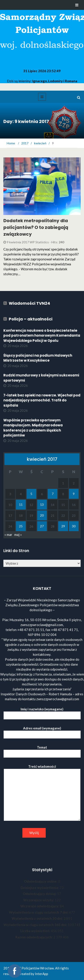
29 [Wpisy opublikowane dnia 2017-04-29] (63, 526)
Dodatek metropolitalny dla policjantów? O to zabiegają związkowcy (36, 227)
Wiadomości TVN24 (29, 303)
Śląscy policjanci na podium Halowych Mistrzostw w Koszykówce (38, 358)
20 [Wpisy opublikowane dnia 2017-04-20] (42, 515)
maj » (18, 535)
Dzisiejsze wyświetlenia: (40, 888)
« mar (8, 535)
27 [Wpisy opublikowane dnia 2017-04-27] (42, 526)
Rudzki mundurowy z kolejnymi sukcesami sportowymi (41, 378)
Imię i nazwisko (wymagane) (42, 712)
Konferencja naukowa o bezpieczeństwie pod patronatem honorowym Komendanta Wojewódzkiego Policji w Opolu (42, 336)
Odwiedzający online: (41, 881)
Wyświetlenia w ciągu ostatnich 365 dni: (36, 925)
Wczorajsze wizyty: (39, 900)
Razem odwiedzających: (34, 937)
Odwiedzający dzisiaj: (40, 894)
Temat (42, 751)
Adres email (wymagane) (42, 731)
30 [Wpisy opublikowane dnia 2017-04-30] (74, 526)
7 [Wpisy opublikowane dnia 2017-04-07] (53, 494)
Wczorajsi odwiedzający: (40, 906)
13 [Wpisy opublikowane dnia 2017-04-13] (42, 505)
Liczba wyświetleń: (36, 931)
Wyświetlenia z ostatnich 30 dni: (38, 918)
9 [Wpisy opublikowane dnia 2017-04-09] (74, 494)
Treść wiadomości (42, 793)
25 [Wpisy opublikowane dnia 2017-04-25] (21, 526)
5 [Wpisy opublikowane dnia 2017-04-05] (31, 494)
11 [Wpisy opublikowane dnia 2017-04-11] (21, 505)
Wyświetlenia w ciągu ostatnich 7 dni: (39, 912)
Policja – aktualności (31, 319)
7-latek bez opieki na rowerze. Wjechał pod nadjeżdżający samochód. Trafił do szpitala (42, 400)
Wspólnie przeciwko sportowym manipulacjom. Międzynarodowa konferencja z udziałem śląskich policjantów (33, 428)
